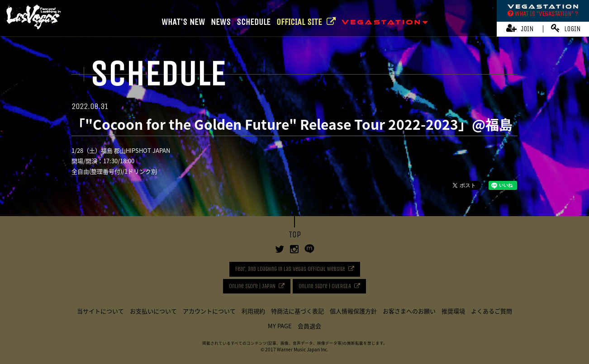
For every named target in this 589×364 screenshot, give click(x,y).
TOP (295, 235)
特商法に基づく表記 (297, 311)
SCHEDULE (254, 22)
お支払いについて (153, 311)
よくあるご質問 (492, 311)
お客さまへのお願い (409, 311)
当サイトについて (100, 311)
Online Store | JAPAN (252, 286)
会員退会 (309, 326)
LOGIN (566, 28)
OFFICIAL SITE (306, 22)
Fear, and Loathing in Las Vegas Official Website (290, 269)
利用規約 (253, 311)
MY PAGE (280, 326)
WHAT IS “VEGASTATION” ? (543, 14)
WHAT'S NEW (183, 22)
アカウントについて (209, 311)
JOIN (520, 28)
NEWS (221, 22)
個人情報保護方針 (353, 311)
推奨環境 (453, 311)
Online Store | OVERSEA (325, 286)
